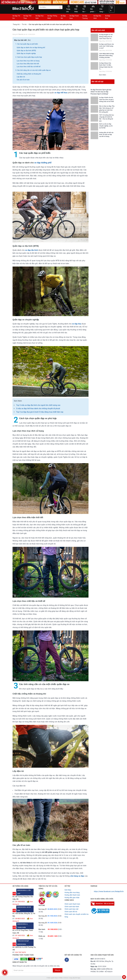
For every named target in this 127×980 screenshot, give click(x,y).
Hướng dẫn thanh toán (72, 895)
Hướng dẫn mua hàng (72, 892)
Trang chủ (68, 10)
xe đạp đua (77, 324)
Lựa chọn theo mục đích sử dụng (28, 61)
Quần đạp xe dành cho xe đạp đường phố (31, 48)
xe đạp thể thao (61, 93)
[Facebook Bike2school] (67, 960)
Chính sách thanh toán (72, 904)
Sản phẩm (93, 10)
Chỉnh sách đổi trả (71, 912)
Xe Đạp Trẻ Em (16, 17)
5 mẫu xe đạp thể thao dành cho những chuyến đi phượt (38, 409)
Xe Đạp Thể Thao (27, 17)
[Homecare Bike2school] (103, 903)
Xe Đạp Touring (85, 17)
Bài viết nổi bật (98, 82)
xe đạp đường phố (43, 163)
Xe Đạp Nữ (63, 17)
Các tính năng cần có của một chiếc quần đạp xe (34, 70)
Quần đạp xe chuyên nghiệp (26, 53)
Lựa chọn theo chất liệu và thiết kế (29, 67)
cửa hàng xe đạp (77, 876)
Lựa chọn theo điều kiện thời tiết (28, 64)
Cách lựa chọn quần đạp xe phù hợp (30, 57)
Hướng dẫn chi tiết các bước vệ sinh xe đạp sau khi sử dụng (106, 134)
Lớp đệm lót (21, 77)
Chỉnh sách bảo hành (72, 907)
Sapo (79, 978)
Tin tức (84, 10)
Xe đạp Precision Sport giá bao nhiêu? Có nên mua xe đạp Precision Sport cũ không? (101, 92)
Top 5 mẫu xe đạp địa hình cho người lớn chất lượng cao (38, 405)
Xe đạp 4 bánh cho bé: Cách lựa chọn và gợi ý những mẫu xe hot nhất (107, 99)
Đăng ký (58, 970)
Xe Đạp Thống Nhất (52, 17)
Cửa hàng (102, 10)
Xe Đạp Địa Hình (97, 17)
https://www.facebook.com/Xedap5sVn (109, 891)
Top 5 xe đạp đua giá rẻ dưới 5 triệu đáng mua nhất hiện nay (40, 412)
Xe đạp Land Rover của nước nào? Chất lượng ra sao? (107, 46)
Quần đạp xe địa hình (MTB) (26, 51)
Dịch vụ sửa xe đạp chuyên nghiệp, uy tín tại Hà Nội (106, 126)
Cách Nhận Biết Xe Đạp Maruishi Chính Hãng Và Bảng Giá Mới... (107, 56)
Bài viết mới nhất (98, 30)
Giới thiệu (76, 10)
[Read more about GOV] (100, 910)
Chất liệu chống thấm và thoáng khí (29, 74)
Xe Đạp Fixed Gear (74, 17)
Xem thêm (103, 75)
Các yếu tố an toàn (23, 80)
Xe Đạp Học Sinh (40, 17)
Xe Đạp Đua (108, 17)
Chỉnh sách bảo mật (71, 909)
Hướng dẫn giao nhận (72, 898)
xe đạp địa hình (32, 250)
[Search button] (59, 8)
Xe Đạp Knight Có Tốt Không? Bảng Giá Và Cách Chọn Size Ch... (106, 37)
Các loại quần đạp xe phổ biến (28, 44)
